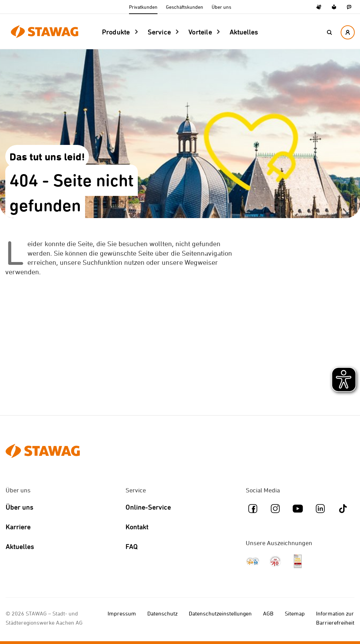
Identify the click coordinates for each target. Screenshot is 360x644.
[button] (329, 32)
